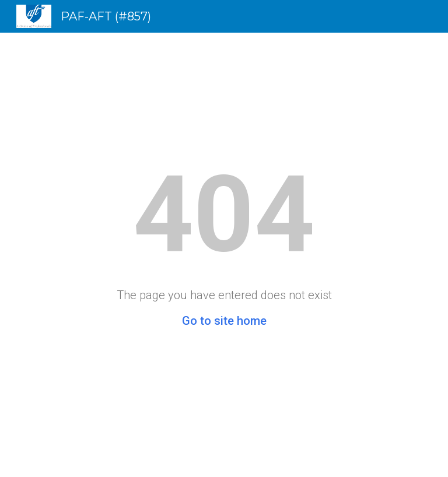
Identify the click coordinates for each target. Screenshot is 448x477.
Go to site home (224, 321)
